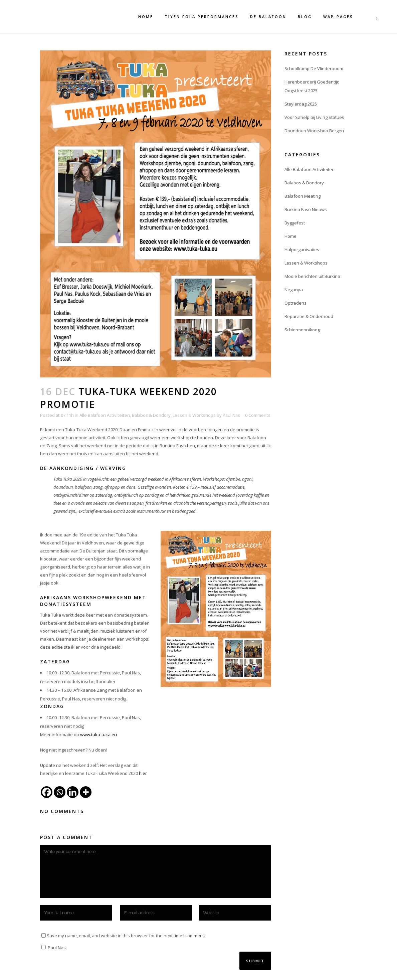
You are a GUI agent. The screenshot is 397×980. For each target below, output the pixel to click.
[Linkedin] (73, 792)
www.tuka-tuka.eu (98, 734)
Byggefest (295, 223)
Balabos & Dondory (151, 415)
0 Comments (258, 415)
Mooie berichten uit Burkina (312, 276)
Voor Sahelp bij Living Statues (314, 117)
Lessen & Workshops (194, 415)
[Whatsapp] (60, 792)
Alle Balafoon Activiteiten (105, 415)
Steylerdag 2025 (301, 104)
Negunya (294, 290)
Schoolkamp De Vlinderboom (314, 68)
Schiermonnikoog (302, 330)
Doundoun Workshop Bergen (314, 131)
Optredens (295, 303)
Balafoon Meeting (303, 196)
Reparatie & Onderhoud (309, 316)
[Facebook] (47, 792)
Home (290, 236)
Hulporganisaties (302, 250)
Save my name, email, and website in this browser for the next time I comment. (126, 936)
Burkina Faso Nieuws (306, 209)
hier (143, 773)
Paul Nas (231, 415)
